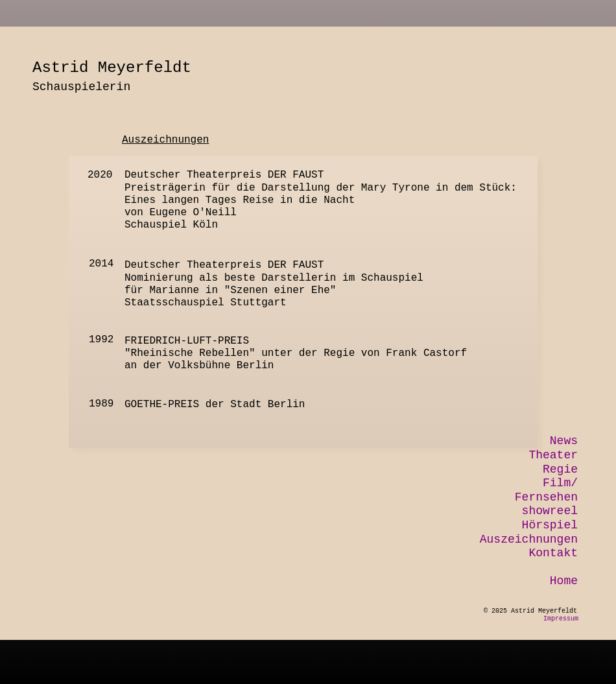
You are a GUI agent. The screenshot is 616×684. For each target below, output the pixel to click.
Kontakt (553, 553)
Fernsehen (546, 497)
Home (564, 581)
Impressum (561, 619)
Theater (553, 455)
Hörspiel (550, 525)
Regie (560, 469)
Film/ (560, 483)
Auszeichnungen (529, 539)
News (564, 441)
